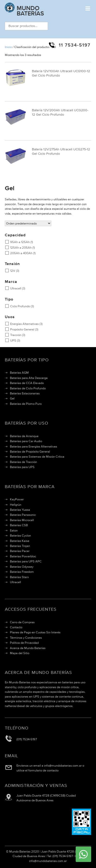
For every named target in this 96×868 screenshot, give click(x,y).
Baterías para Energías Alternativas (33, 446)
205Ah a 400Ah (19, 253)
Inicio (8, 47)
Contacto (16, 627)
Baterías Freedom (22, 572)
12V (10, 271)
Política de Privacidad (24, 643)
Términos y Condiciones (26, 638)
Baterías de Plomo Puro (26, 404)
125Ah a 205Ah (18, 248)
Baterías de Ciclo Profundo (28, 388)
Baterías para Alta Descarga (29, 378)
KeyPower (17, 499)
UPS (11, 340)
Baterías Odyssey (22, 567)
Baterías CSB (19, 525)
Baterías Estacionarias (25, 393)
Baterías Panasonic (23, 515)
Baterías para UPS (22, 467)
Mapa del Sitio (20, 653)
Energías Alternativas (22, 324)
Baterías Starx (19, 577)
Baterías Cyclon (20, 535)
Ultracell (13, 288)
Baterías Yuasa (20, 510)
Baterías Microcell (22, 520)
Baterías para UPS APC (26, 561)
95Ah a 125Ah (17, 242)
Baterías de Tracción (23, 462)
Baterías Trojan (20, 546)
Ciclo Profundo (17, 306)
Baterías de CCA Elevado (27, 383)
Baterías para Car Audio (26, 441)
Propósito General (20, 329)
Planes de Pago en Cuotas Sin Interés (35, 632)
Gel (12, 398)
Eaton (14, 530)
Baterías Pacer (20, 551)
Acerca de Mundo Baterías (28, 648)
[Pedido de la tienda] (28, 223)
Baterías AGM (19, 373)
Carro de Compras (22, 622)
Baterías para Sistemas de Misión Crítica (37, 457)
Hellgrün (16, 505)
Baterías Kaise (20, 541)
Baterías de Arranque (24, 436)
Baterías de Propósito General (30, 451)
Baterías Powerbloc (23, 556)
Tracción (13, 335)
